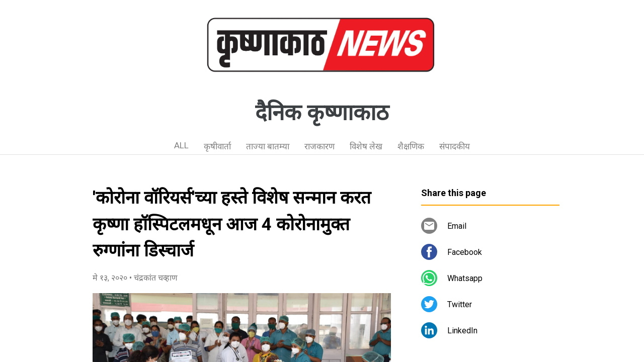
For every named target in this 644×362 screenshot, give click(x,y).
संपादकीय (455, 146)
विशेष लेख (366, 146)
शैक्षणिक (411, 146)
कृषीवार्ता (217, 146)
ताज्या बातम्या (268, 146)
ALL (181, 145)
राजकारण (319, 146)
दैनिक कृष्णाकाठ (322, 113)
